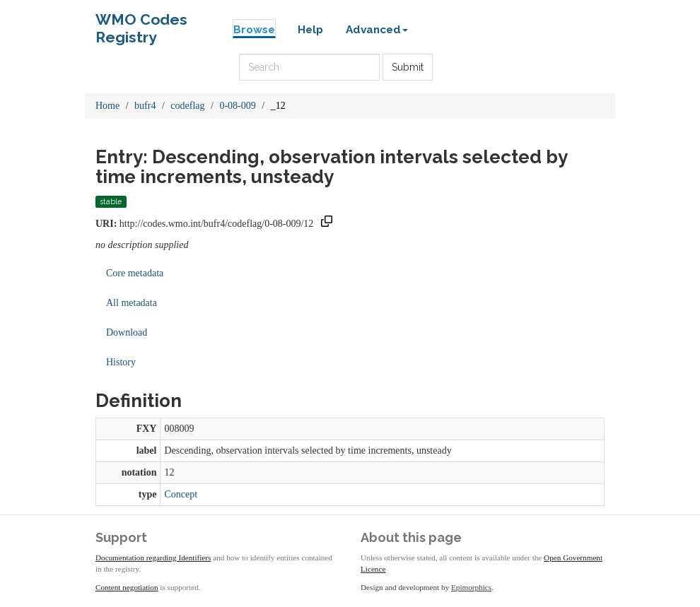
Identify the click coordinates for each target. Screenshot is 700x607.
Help (310, 30)
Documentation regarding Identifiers (153, 558)
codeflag (187, 106)
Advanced (377, 30)
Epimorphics (471, 587)
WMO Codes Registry (141, 23)
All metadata (132, 303)
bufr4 (145, 106)
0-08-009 (237, 106)
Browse (254, 30)
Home (107, 106)
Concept (181, 494)
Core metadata (135, 273)
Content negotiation (127, 587)
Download (127, 332)
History (121, 362)
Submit (408, 67)
